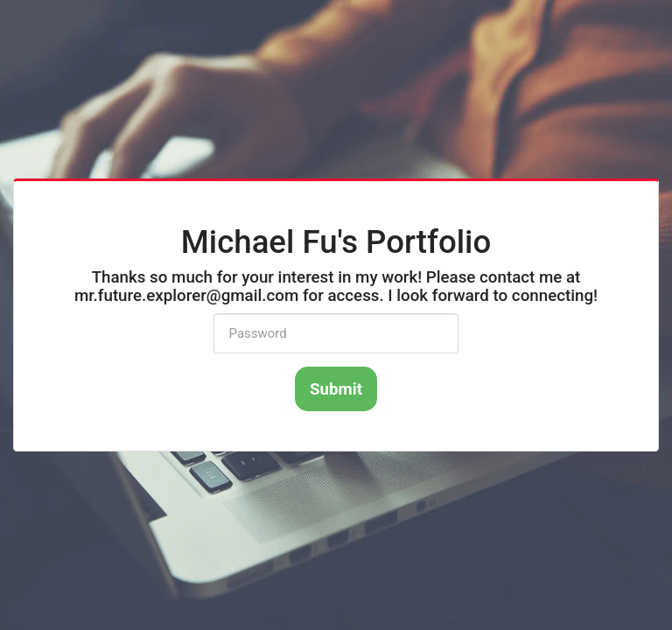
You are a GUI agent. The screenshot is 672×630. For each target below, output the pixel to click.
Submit (336, 389)
